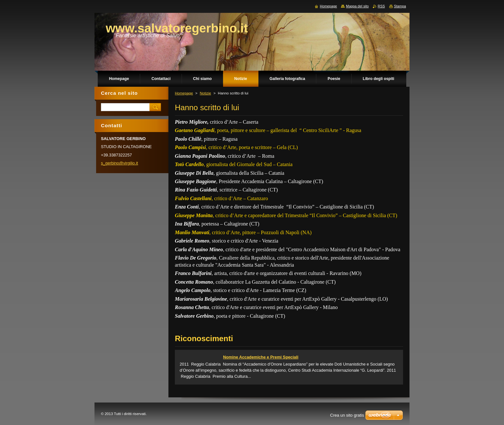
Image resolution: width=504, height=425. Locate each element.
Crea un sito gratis (347, 415)
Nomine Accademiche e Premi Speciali (261, 357)
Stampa (400, 6)
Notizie (205, 93)
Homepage (184, 93)
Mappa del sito (357, 6)
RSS (381, 6)
